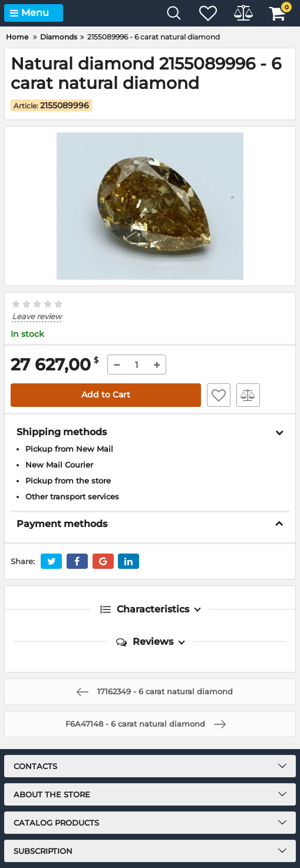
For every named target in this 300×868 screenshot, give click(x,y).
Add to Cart (106, 395)
